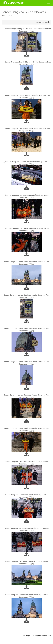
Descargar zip (43, 22)
